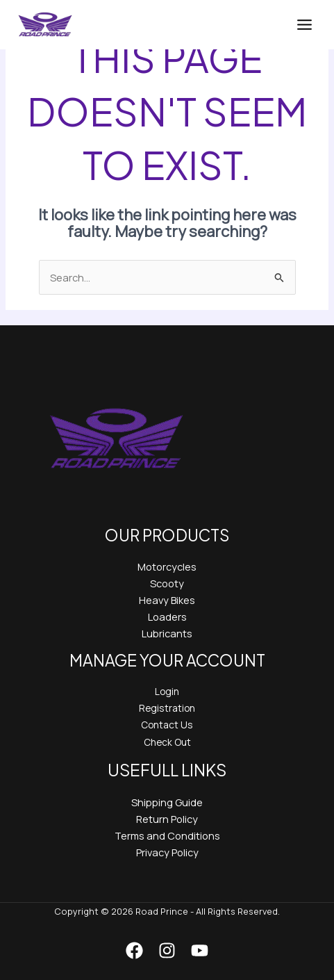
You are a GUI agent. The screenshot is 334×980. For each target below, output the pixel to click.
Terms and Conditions (167, 835)
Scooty (167, 583)
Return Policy (167, 819)
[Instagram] (167, 950)
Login (167, 691)
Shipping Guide (167, 802)
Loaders (167, 616)
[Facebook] (134, 950)
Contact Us (167, 725)
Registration (167, 708)
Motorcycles (167, 566)
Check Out (167, 742)
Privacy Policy (167, 852)
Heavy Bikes (167, 600)
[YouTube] (200, 950)
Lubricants (167, 633)
